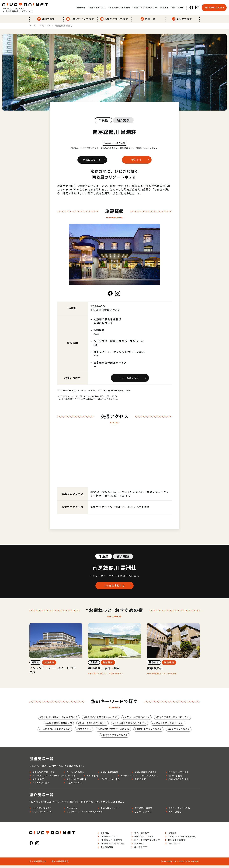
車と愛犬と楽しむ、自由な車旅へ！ (107, 675)
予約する (136, 160)
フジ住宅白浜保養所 (42, 811)
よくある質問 (107, 850)
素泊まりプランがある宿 (115, 738)
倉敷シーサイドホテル (179, 811)
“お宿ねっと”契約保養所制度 (182, 839)
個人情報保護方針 (38, 864)
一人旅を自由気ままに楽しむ (52, 731)
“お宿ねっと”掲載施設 (119, 8)
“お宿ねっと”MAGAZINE (145, 8)
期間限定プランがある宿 (151, 731)
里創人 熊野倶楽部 (110, 775)
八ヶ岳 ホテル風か (76, 775)
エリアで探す (183, 19)
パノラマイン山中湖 (110, 782)
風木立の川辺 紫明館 (77, 782)
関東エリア (45, 25)
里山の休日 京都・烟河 (44, 775)
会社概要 (164, 8)
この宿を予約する (114, 587)
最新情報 (81, 8)
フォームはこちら (129, 379)
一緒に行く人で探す (81, 19)
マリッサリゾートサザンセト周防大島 (85, 814)
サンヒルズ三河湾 (41, 785)
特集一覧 (149, 19)
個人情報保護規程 (60, 864)
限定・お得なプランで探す (147, 843)
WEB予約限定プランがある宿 (162, 675)
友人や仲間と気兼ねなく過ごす (131, 725)
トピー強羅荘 (175, 814)
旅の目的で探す (142, 836)
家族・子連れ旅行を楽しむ (92, 725)
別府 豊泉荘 (140, 782)
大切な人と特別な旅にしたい (172, 725)
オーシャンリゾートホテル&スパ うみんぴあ (54, 778)
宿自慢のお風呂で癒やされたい (101, 719)
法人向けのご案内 (213, 8)
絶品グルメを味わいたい (139, 719)
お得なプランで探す (115, 19)
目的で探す (47, 19)
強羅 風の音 (38, 782)
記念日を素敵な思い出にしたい (177, 719)
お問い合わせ (178, 8)
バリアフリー (83, 731)
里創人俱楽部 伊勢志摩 (146, 775)
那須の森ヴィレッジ (110, 811)
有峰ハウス (72, 811)
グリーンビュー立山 (42, 814)
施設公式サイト (91, 160)
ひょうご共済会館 (143, 814)
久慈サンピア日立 (75, 785)
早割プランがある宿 (183, 731)
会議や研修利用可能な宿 (56, 725)
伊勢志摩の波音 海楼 (179, 782)
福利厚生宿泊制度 (177, 843)
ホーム (33, 25)
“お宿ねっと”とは (97, 8)
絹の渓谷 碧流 (175, 778)
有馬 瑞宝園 (92, 778)
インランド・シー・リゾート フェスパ (139, 778)
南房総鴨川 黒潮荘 (144, 811)
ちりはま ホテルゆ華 (179, 775)
